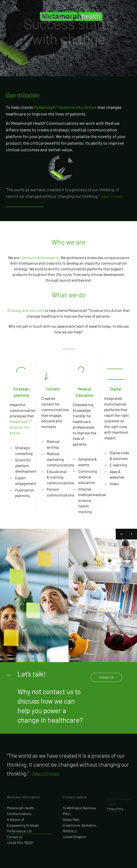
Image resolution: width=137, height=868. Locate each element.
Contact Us (106, 677)
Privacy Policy (115, 809)
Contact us (15, 837)
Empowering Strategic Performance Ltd (23, 828)
